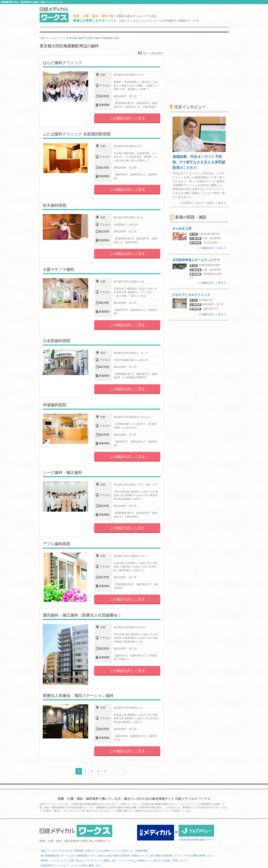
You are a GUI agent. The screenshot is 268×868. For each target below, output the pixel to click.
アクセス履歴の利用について (199, 856)
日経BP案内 (142, 851)
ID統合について (140, 856)
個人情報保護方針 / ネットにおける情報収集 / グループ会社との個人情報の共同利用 (85, 856)
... (111, 771)
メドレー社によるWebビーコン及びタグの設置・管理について (154, 861)
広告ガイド (127, 851)
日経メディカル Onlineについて (102, 851)
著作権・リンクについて (54, 861)
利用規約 (79, 851)
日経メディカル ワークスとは (56, 851)
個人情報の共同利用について (166, 856)
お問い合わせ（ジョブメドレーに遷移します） (94, 861)
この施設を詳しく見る (127, 118)
